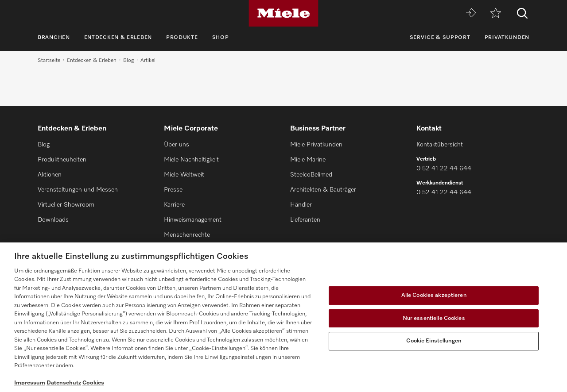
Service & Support (440, 38)
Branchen (54, 38)
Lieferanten (305, 220)
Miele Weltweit (184, 175)
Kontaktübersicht (440, 145)
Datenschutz (64, 383)
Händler (301, 205)
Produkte (182, 38)
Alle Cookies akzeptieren (434, 295)
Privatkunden (507, 38)
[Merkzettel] (496, 13)
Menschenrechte (187, 235)
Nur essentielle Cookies (434, 318)
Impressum (30, 383)
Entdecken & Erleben (118, 38)
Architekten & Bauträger (323, 190)
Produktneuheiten (62, 160)
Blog (128, 61)
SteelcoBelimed (311, 175)
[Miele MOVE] (471, 13)
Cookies (93, 383)
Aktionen (50, 175)
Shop (221, 38)
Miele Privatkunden (316, 145)
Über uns (177, 145)
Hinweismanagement (193, 220)
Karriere (174, 205)
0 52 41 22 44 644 (444, 169)
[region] (283, 317)
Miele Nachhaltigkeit (191, 160)
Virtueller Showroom (66, 205)
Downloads (53, 220)
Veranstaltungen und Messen (78, 190)
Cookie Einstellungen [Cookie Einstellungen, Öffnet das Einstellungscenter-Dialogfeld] (434, 341)
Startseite (49, 61)
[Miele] (283, 13)
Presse (173, 190)
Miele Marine (308, 160)
